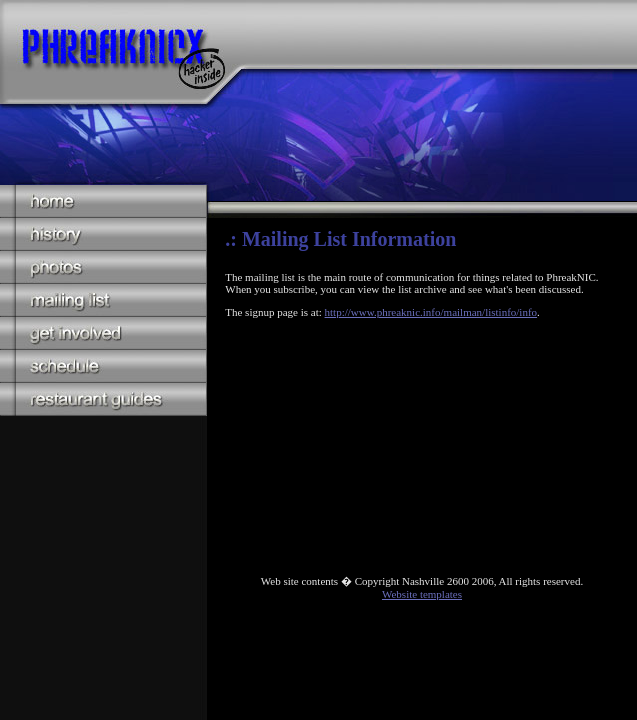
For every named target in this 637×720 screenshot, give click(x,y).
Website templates (422, 594)
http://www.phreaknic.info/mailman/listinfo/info (431, 312)
